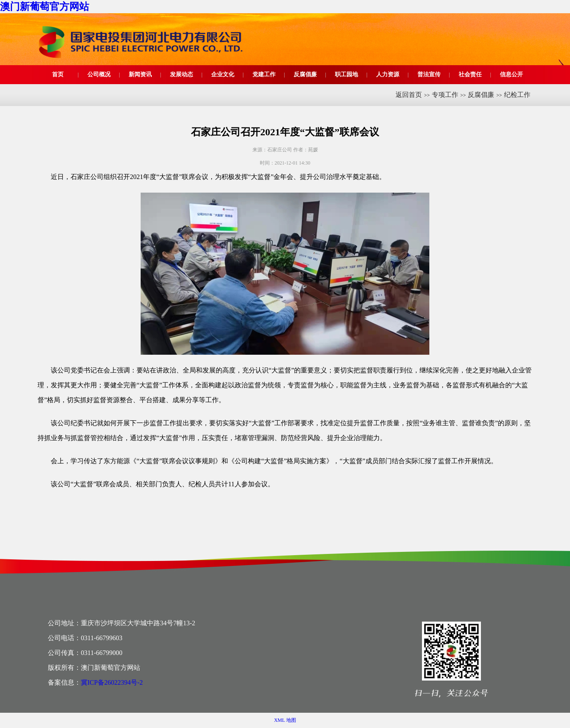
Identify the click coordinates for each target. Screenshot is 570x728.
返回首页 (409, 95)
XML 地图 (285, 720)
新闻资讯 (140, 74)
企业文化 (223, 74)
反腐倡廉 (305, 74)
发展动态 (181, 74)
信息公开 (511, 74)
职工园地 (346, 74)
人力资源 (388, 74)
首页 (58, 74)
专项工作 (445, 95)
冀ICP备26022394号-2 (112, 682)
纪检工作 (517, 95)
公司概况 (99, 74)
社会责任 (470, 74)
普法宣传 (429, 74)
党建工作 (264, 74)
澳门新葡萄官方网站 (45, 7)
